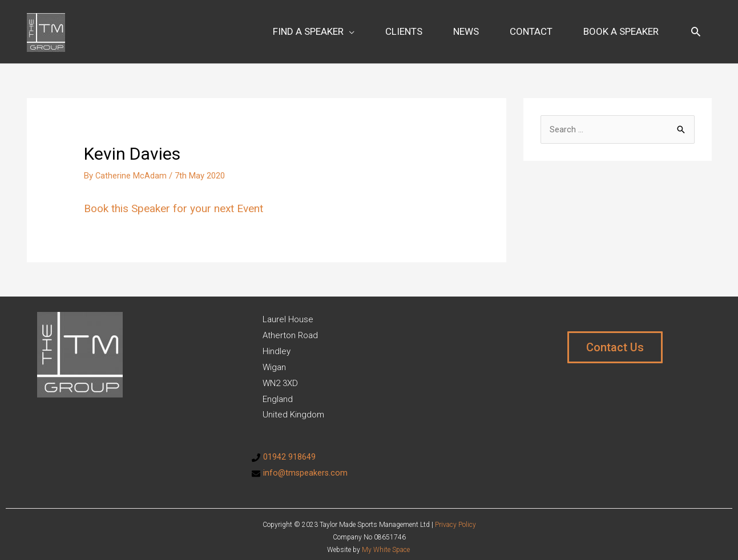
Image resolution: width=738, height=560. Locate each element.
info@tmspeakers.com (306, 465)
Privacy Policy (455, 516)
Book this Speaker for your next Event (179, 200)
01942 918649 (289, 449)
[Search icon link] (696, 27)
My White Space (386, 542)
